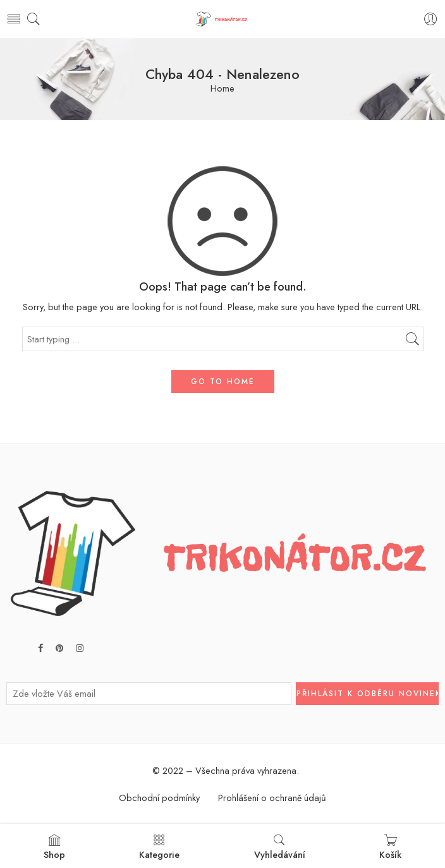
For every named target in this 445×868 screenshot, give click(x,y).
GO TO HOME (223, 382)
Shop (54, 847)
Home (222, 89)
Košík (390, 847)
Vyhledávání (280, 847)
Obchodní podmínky (159, 798)
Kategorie (159, 847)
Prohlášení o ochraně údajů (272, 798)
